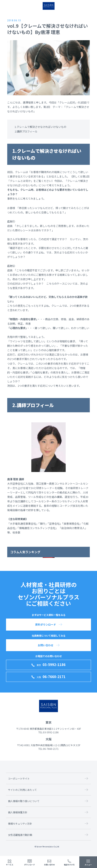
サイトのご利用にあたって (22, 790)
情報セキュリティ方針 (20, 823)
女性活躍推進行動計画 (20, 835)
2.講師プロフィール (26, 131)
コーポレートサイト (19, 778)
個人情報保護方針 (18, 812)
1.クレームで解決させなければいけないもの (40, 127)
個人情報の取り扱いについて (24, 801)
